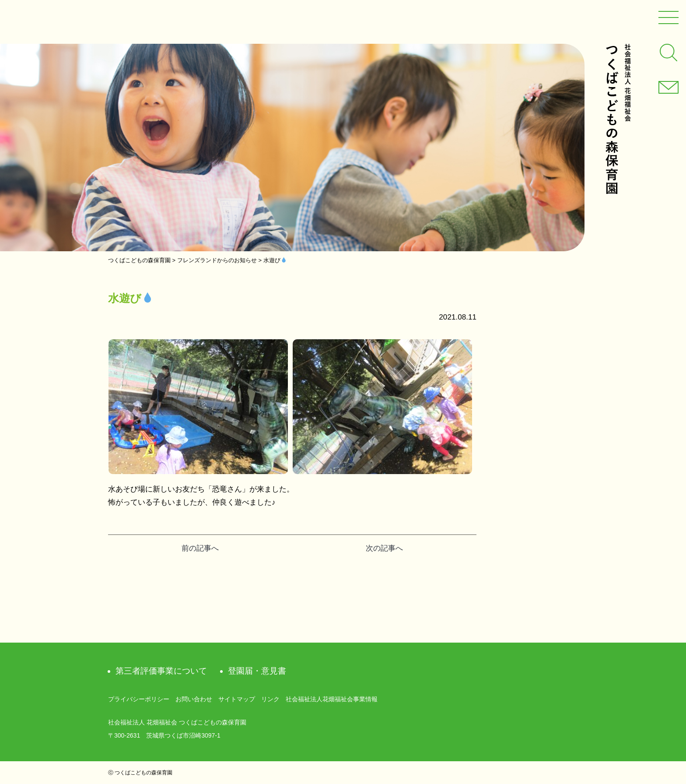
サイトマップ (237, 699)
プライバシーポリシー (139, 699)
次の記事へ (384, 548)
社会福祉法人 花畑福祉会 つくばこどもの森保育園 (618, 119)
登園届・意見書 (257, 671)
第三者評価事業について (161, 671)
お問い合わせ (194, 699)
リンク (270, 699)
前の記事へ (200, 548)
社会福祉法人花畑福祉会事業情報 (332, 699)
